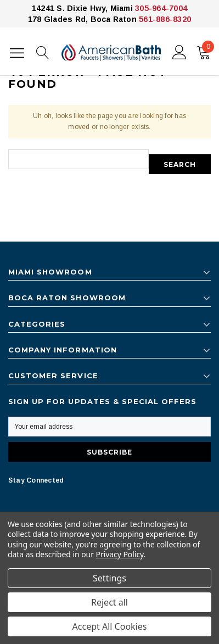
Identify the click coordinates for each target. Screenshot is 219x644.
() (206, 50)
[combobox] (78, 159)
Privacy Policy (120, 554)
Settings (109, 578)
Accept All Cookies (110, 626)
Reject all (109, 602)
